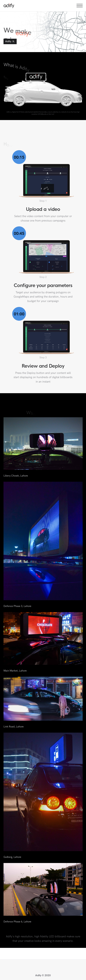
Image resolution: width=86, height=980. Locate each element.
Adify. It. (10, 41)
